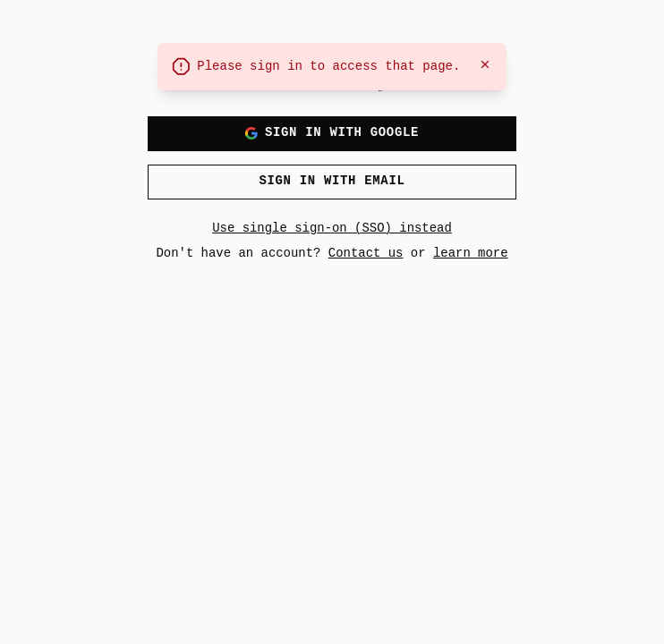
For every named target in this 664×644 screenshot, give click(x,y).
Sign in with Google (332, 133)
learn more (471, 253)
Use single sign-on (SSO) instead (332, 228)
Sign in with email (332, 181)
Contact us (366, 253)
